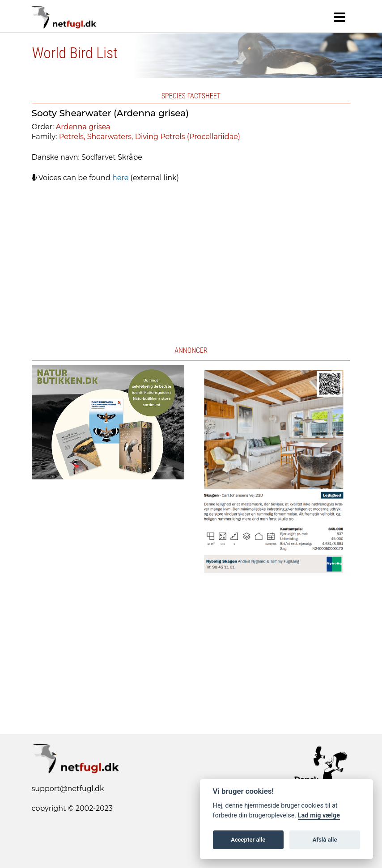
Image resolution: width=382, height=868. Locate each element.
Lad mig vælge (319, 815)
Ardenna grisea (83, 127)
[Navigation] (340, 17)
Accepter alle (248, 840)
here (120, 178)
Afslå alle (325, 840)
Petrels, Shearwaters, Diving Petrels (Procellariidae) (150, 137)
